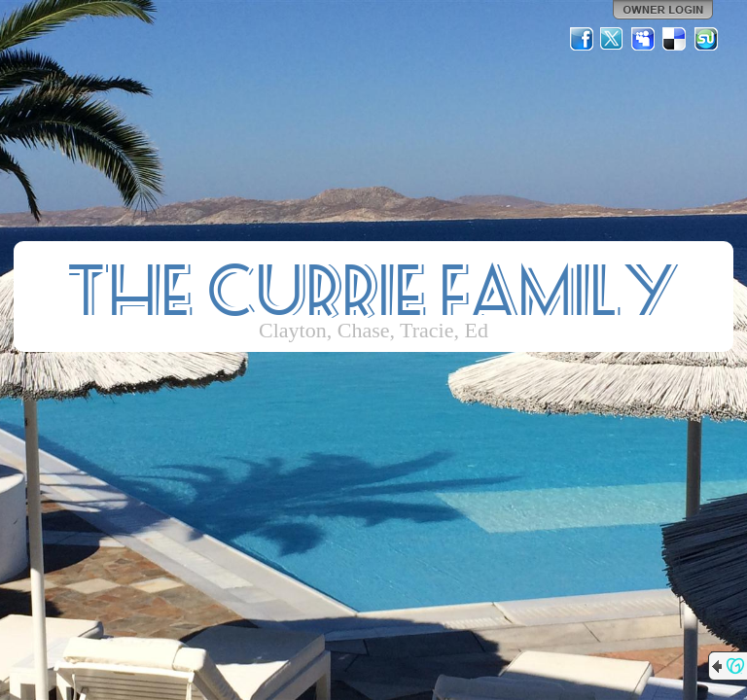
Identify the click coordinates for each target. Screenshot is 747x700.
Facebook (582, 39)
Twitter (613, 39)
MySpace (644, 39)
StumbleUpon (706, 39)
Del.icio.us (675, 39)
